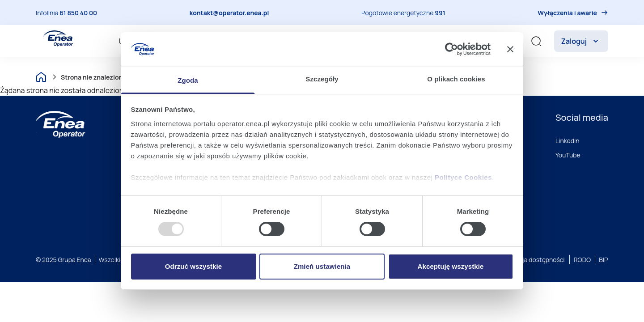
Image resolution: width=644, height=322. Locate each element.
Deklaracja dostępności (531, 260)
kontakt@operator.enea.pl (229, 13)
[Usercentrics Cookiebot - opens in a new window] (451, 49)
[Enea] (61, 124)
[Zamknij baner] (510, 49)
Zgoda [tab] (188, 80)
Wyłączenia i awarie (567, 13)
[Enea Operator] (58, 38)
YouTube (568, 155)
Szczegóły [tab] (322, 79)
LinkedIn (568, 141)
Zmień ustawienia (322, 266)
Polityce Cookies (463, 177)
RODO (583, 260)
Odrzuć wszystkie (193, 266)
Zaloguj (581, 41)
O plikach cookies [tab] (456, 79)
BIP (603, 260)
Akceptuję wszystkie (451, 266)
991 (440, 13)
